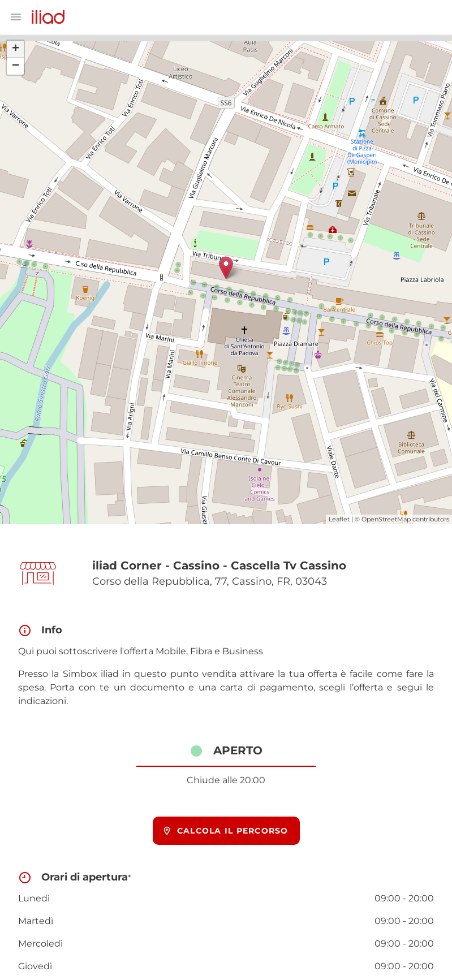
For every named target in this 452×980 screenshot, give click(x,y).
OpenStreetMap (386, 519)
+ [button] (16, 49)
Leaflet (339, 519)
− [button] (16, 66)
